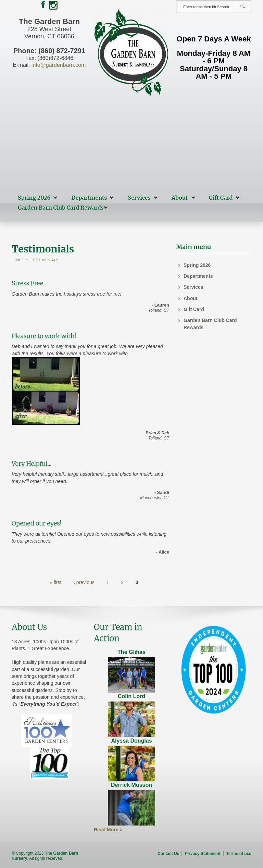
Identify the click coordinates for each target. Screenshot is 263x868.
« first (55, 582)
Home (17, 260)
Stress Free (27, 283)
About (180, 198)
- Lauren (160, 305)
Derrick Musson (131, 785)
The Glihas (131, 652)
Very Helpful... (32, 464)
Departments (89, 198)
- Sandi (162, 492)
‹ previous (84, 582)
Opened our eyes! (37, 523)
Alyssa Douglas (131, 741)
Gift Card (221, 198)
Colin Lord (131, 696)
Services (139, 198)
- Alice (162, 552)
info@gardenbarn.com (59, 65)
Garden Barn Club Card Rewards (61, 208)
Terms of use (239, 854)
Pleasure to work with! (44, 336)
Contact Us (168, 854)
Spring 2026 (34, 198)
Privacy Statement (203, 854)
